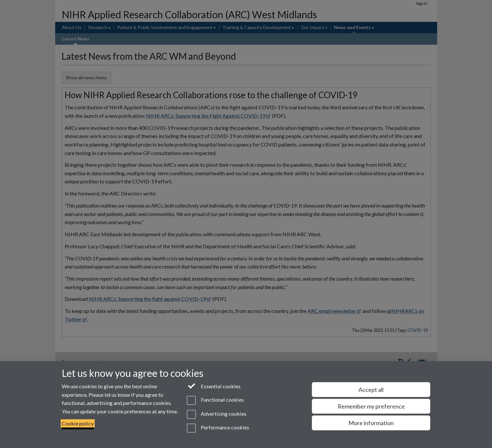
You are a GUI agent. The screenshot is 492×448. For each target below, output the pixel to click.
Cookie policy (78, 423)
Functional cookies (215, 400)
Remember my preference (371, 406)
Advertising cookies (217, 414)
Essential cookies (214, 386)
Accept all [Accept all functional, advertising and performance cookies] (371, 390)
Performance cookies (218, 428)
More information (371, 423)
